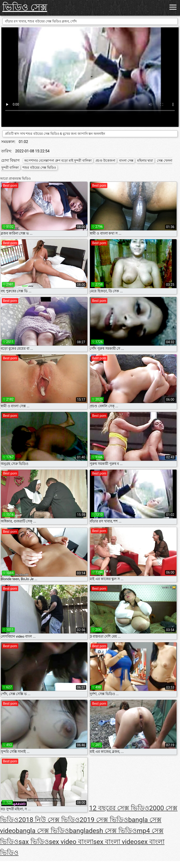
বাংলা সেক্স (126, 161)
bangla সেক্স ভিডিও (42, 831)
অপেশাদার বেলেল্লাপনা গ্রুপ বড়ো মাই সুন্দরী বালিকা (58, 161)
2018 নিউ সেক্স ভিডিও (49, 820)
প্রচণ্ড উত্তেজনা (105, 161)
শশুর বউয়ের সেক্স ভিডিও (39, 168)
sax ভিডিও (34, 842)
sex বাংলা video (115, 842)
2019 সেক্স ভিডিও (104, 820)
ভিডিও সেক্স (25, 7)
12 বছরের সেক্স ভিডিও (119, 808)
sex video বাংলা (71, 842)
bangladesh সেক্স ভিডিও (103, 831)
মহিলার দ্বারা (145, 161)
